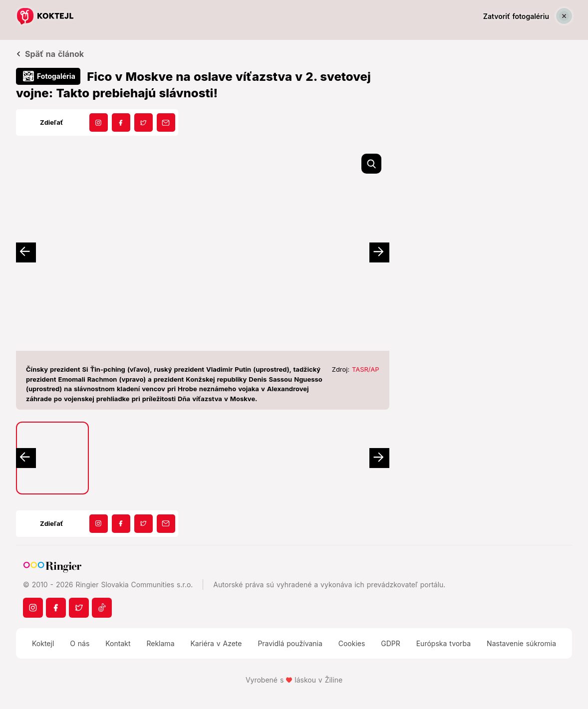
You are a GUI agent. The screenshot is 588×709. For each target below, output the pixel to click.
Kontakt (118, 643)
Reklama (160, 643)
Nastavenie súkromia (521, 643)
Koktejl (43, 643)
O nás (80, 643)
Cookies (352, 643)
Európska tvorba (443, 643)
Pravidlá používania (290, 643)
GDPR (391, 643)
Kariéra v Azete (216, 643)
